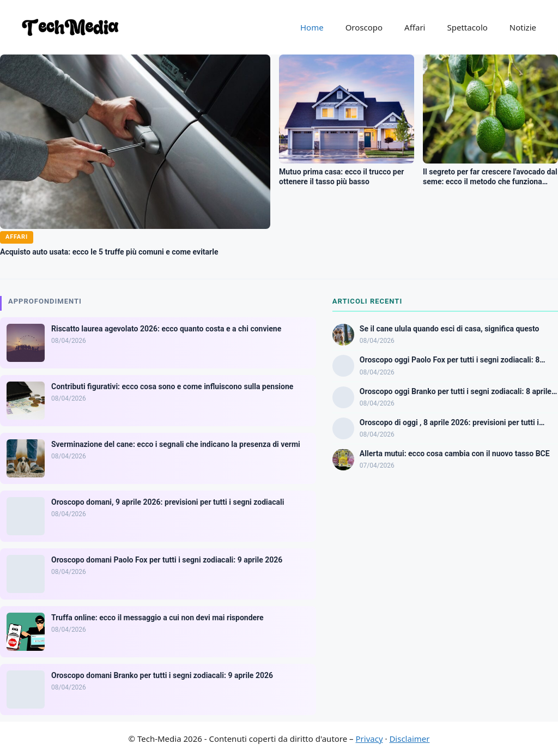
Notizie (523, 27)
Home (312, 27)
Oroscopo (364, 27)
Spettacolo (467, 27)
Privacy (369, 739)
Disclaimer (409, 739)
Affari (415, 27)
